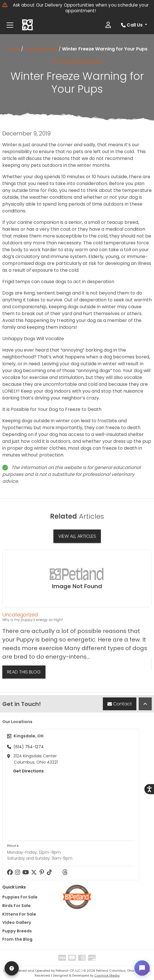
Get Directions (25, 771)
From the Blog (17, 939)
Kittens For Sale (19, 914)
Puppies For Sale (20, 897)
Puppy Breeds (17, 931)
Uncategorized (41, 49)
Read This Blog (24, 672)
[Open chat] (141, 967)
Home (13, 49)
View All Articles (77, 536)
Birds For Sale (16, 906)
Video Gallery (17, 922)
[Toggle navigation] (10, 25)
